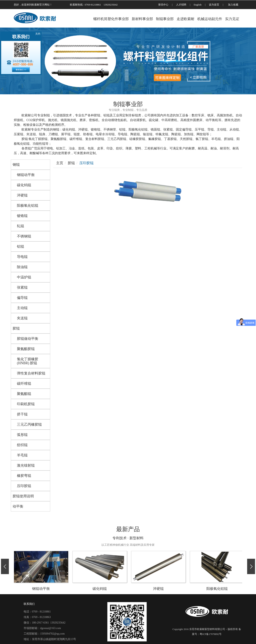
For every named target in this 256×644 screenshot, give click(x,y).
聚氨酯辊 (24, 394)
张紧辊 (22, 287)
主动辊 (22, 308)
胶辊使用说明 (23, 496)
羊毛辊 (22, 455)
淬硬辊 (22, 195)
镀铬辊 (22, 216)
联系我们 (29, 604)
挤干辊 (22, 414)
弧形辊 (22, 435)
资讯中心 (163, 5)
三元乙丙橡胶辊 (29, 424)
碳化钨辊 (24, 185)
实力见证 (232, 19)
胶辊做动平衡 (28, 339)
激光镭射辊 (26, 465)
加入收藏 (233, 5)
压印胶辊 (24, 486)
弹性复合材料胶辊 (31, 373)
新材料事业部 (142, 19)
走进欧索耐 (186, 19)
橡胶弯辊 (24, 476)
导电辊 (22, 257)
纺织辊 (22, 445)
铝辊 (20, 246)
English (198, 5)
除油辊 (22, 267)
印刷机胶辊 (26, 404)
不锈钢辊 (24, 236)
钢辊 (16, 165)
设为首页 (214, 5)
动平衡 (18, 506)
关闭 (38, 34)
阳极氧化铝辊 (28, 206)
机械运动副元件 (210, 19)
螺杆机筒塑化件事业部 (111, 19)
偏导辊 (22, 298)
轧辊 (20, 226)
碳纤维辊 (24, 384)
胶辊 (16, 328)
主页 (60, 163)
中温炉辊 (24, 277)
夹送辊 (22, 318)
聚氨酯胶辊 (26, 349)
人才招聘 (181, 5)
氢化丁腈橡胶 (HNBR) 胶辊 (28, 361)
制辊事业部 (165, 19)
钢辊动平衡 (26, 175)
